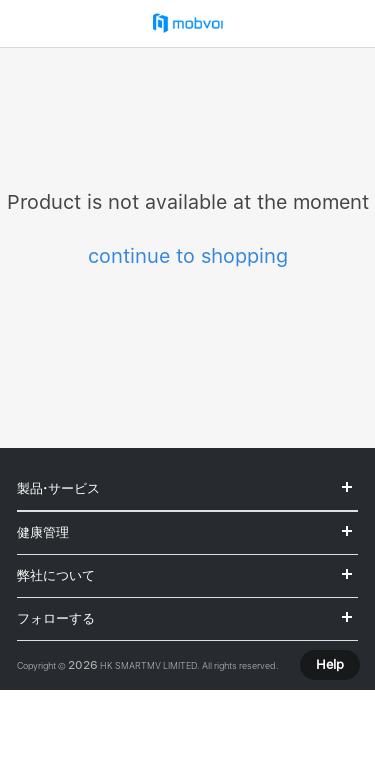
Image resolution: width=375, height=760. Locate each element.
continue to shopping (188, 256)
